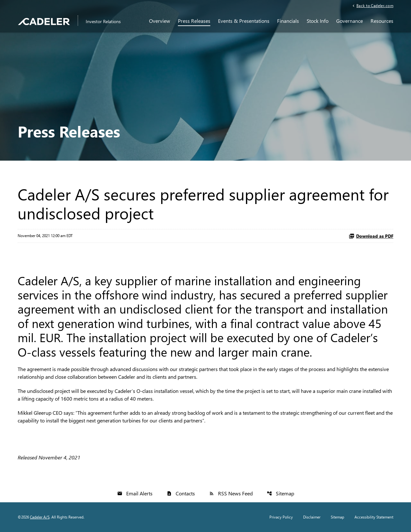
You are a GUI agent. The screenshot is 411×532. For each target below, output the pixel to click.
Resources (382, 21)
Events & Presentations (244, 21)
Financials (288, 21)
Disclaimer (312, 517)
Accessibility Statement (374, 517)
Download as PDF (371, 236)
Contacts (181, 493)
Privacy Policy (281, 517)
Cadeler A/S (40, 517)
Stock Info (318, 21)
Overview (160, 21)
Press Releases (194, 21)
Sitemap (280, 493)
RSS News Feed (231, 493)
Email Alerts (135, 493)
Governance (350, 21)
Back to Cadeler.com (375, 5)
